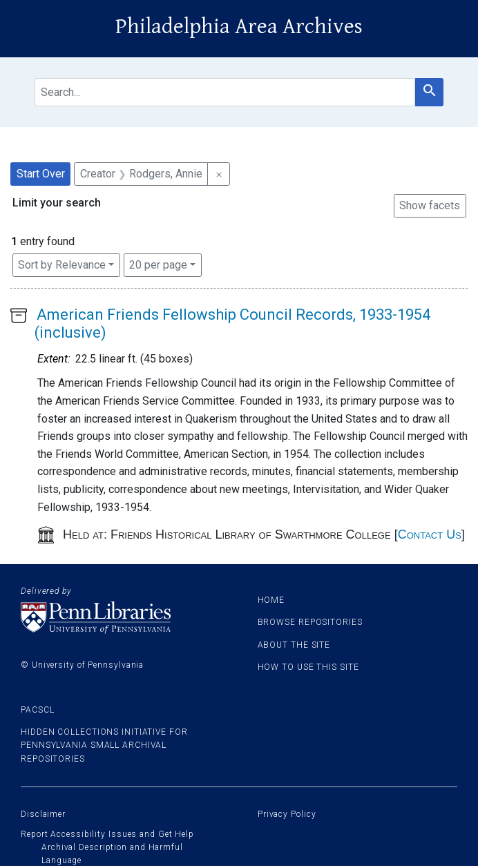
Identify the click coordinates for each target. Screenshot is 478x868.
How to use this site (308, 667)
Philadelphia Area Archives (239, 27)
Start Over (41, 174)
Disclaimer (43, 814)
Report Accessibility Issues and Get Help (107, 834)
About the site (294, 645)
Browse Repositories (310, 622)
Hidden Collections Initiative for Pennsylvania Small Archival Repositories (104, 745)
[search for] (225, 92)
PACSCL (37, 710)
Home (271, 600)
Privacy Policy (287, 814)
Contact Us (430, 534)
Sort (62, 265)
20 (158, 264)
